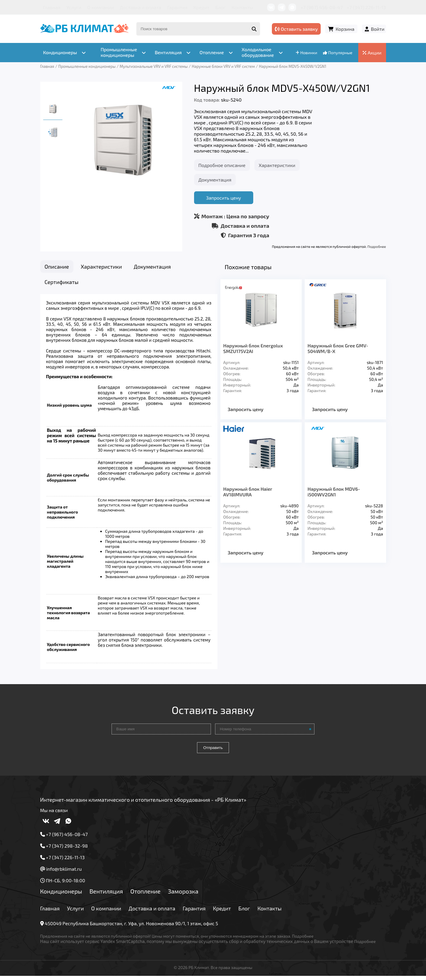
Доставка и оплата (141, 7)
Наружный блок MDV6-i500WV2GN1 (334, 492)
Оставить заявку (296, 29)
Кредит (201, 7)
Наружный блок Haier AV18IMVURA (248, 492)
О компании (101, 7)
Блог (221, 7)
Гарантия (177, 7)
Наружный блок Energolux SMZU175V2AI (253, 348)
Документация (215, 180)
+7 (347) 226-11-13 (366, 7)
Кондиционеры (61, 895)
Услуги (74, 7)
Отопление (145, 895)
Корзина (345, 29)
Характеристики (277, 165)
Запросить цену (223, 198)
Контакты (242, 7)
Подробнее (377, 246)
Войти (378, 29)
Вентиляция (106, 895)
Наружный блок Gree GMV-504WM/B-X (338, 348)
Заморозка (183, 895)
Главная (52, 7)
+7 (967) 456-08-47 (322, 7)
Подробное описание (222, 165)
